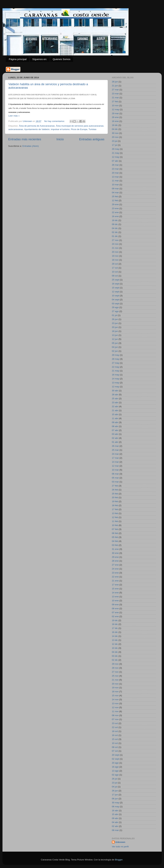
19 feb (115, 501)
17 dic (115, 628)
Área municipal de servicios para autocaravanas (80, 126)
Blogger (119, 860)
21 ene (115, 581)
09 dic (115, 224)
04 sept (116, 300)
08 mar (115, 830)
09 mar (115, 189)
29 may (116, 149)
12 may (116, 109)
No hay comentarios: (55, 121)
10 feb (115, 525)
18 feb (115, 505)
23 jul (115, 141)
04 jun (115, 347)
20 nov (115, 137)
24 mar (115, 454)
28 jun (115, 82)
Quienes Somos (62, 59)
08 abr (115, 426)
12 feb (115, 200)
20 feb (115, 497)
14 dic (115, 636)
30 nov (115, 133)
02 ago (115, 775)
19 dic (115, 620)
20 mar (115, 173)
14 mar (115, 462)
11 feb (115, 521)
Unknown (120, 842)
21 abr (115, 410)
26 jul (115, 779)
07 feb (115, 529)
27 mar (115, 90)
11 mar (115, 181)
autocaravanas (16, 129)
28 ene (115, 561)
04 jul (115, 787)
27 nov (115, 240)
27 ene (115, 565)
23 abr (115, 402)
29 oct (115, 264)
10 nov (115, 105)
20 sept (116, 755)
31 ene (115, 549)
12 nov (115, 707)
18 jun (115, 331)
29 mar (115, 113)
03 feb (115, 545)
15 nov (115, 696)
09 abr (115, 422)
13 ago (115, 771)
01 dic (115, 236)
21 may (116, 153)
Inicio (60, 139)
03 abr (115, 434)
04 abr (115, 822)
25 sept (116, 280)
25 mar (115, 450)
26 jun (115, 319)
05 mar (115, 478)
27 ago (115, 311)
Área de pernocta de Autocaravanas (37, 126)
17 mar (115, 458)
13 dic (115, 640)
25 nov (115, 676)
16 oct (115, 735)
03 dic (115, 656)
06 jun (115, 799)
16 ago (115, 767)
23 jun (115, 323)
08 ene (115, 608)
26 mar (115, 165)
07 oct (115, 751)
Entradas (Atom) (31, 146)
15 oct (115, 739)
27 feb (115, 102)
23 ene (115, 208)
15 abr (115, 414)
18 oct (115, 731)
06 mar (115, 474)
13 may (116, 383)
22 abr (115, 406)
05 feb (115, 537)
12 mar (115, 466)
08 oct (115, 747)
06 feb (115, 533)
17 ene (115, 585)
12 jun (115, 339)
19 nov (115, 256)
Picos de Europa (79, 129)
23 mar (115, 94)
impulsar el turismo (60, 129)
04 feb (115, 541)
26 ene (115, 117)
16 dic (115, 632)
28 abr (115, 395)
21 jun (115, 86)
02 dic (115, 232)
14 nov (115, 699)
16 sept (116, 284)
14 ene (115, 593)
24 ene (115, 569)
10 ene (115, 601)
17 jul (115, 145)
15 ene (115, 589)
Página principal (18, 59)
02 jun (115, 351)
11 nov (115, 711)
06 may (116, 807)
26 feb (115, 490)
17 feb (115, 509)
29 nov (115, 664)
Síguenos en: (40, 59)
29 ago (115, 307)
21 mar (115, 98)
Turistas (93, 129)
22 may (116, 367)
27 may (116, 363)
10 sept (116, 296)
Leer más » (14, 116)
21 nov (115, 248)
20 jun (115, 327)
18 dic (115, 125)
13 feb (115, 513)
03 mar (115, 482)
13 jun (115, 335)
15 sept (116, 288)
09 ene (115, 605)
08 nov (115, 715)
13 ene (115, 597)
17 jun (115, 795)
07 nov (115, 719)
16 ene (115, 121)
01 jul (115, 315)
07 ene (115, 612)
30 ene (115, 553)
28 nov (115, 668)
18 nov (115, 260)
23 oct (115, 723)
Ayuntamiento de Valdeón (37, 129)
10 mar (115, 185)
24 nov (115, 244)
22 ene (115, 212)
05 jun (115, 343)
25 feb (115, 196)
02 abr (115, 438)
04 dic (115, 129)
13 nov (115, 703)
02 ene (115, 616)
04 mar (115, 193)
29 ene (115, 204)
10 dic (115, 648)
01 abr (115, 442)
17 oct (115, 268)
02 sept (116, 759)
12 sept (116, 292)
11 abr (115, 418)
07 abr (115, 161)
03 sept (116, 304)
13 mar (115, 177)
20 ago (115, 763)
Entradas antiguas (92, 139)
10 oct (115, 272)
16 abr (115, 811)
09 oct (115, 276)
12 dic (115, 644)
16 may (116, 375)
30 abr (115, 391)
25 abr (115, 399)
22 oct (115, 727)
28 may (116, 359)
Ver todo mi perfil (120, 847)
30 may (116, 803)
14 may (116, 379)
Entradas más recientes (25, 139)
